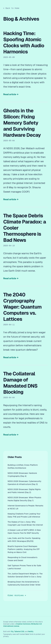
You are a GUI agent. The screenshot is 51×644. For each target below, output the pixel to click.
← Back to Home (11, 8)
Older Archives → (17, 595)
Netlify (31, 632)
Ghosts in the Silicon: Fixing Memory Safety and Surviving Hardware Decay (22, 123)
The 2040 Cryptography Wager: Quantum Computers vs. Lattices (22, 307)
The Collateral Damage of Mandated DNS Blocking (20, 383)
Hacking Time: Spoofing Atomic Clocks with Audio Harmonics (24, 43)
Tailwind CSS (19, 632)
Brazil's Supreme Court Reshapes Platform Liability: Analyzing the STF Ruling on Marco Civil (24, 549)
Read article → (11, 94)
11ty (12, 632)
